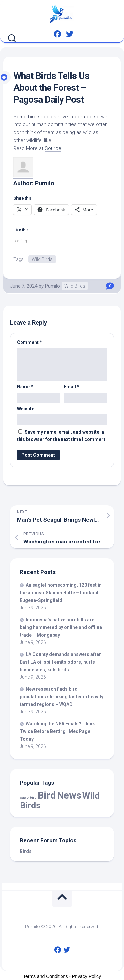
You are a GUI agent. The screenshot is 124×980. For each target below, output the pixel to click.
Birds (26, 851)
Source (53, 148)
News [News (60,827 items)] (69, 795)
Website (26, 409)
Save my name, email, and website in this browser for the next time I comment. (62, 436)
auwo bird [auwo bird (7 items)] (28, 798)
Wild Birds (42, 259)
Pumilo (45, 183)
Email (72, 387)
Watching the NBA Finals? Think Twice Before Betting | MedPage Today (57, 731)
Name (25, 387)
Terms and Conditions (45, 976)
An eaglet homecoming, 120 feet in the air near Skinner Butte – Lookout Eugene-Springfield (61, 593)
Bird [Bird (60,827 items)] (47, 795)
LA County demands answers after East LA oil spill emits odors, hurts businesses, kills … (60, 662)
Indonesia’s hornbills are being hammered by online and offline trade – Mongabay (61, 627)
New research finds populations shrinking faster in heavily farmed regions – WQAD (62, 697)
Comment (29, 342)
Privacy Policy (86, 976)
